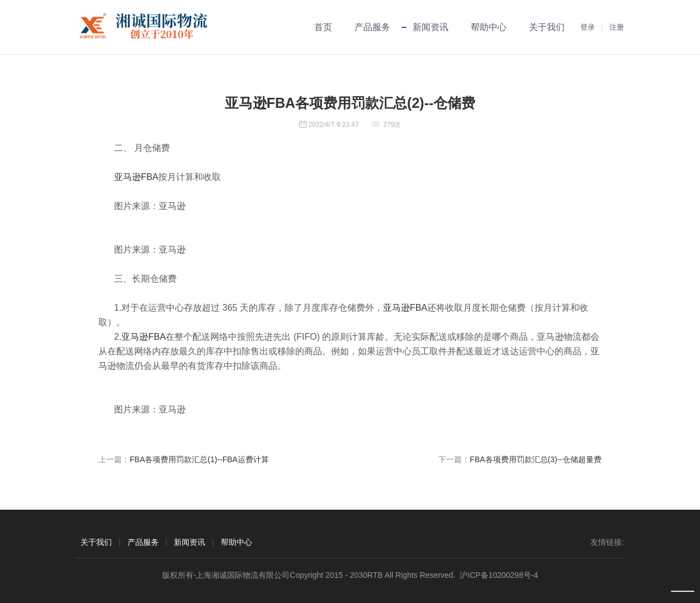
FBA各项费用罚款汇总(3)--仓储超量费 (536, 459)
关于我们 (547, 27)
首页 (323, 27)
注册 (617, 27)
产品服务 (372, 27)
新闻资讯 (431, 27)
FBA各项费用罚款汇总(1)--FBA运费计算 (199, 459)
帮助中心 (489, 27)
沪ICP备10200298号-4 (499, 575)
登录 (588, 27)
